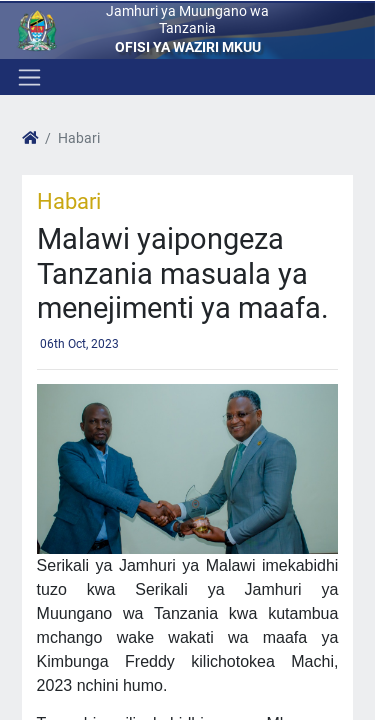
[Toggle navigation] (27, 77)
